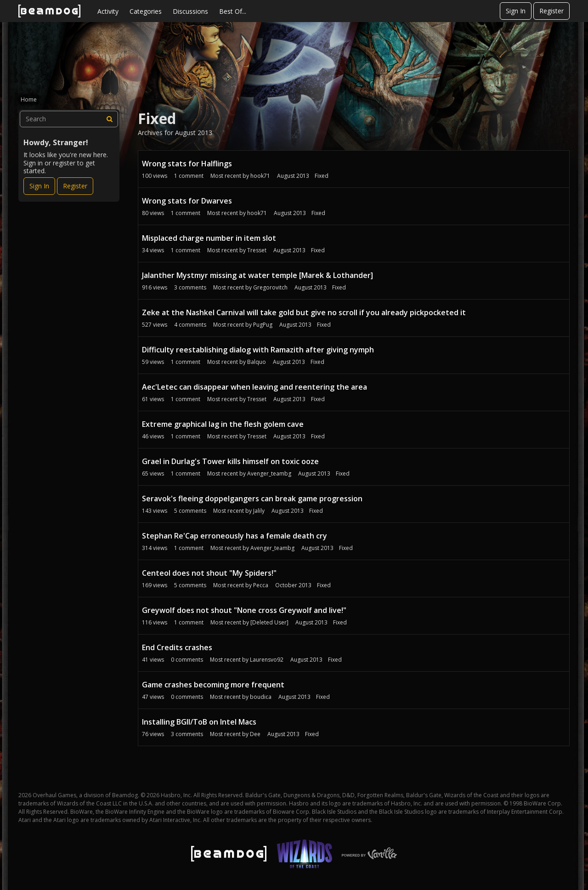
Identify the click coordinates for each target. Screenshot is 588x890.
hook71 (260, 176)
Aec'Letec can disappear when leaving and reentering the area (254, 387)
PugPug (263, 325)
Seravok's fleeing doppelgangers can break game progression (252, 499)
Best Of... (233, 11)
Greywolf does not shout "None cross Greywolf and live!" (244, 610)
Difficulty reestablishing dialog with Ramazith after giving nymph (258, 350)
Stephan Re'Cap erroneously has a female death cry (235, 536)
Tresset (257, 250)
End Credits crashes (177, 647)
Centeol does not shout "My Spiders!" (209, 573)
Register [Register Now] (75, 186)
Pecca (261, 585)
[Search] (110, 119)
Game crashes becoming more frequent (213, 685)
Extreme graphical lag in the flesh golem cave (223, 424)
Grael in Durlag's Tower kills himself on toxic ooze (230, 461)
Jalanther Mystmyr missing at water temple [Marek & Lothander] (257, 275)
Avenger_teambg (269, 473)
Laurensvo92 (267, 660)
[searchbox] (69, 119)
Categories (146, 11)
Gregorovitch (270, 287)
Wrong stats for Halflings (187, 164)
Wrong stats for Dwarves (187, 201)
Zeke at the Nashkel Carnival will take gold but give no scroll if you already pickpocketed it (304, 312)
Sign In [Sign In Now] (39, 186)
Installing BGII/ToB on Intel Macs (199, 722)
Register (551, 11)
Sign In (516, 11)
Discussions (190, 11)
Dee (255, 734)
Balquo (257, 362)
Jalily (259, 511)
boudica (261, 697)
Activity (108, 11)
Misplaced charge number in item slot (209, 238)
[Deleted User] (269, 622)
